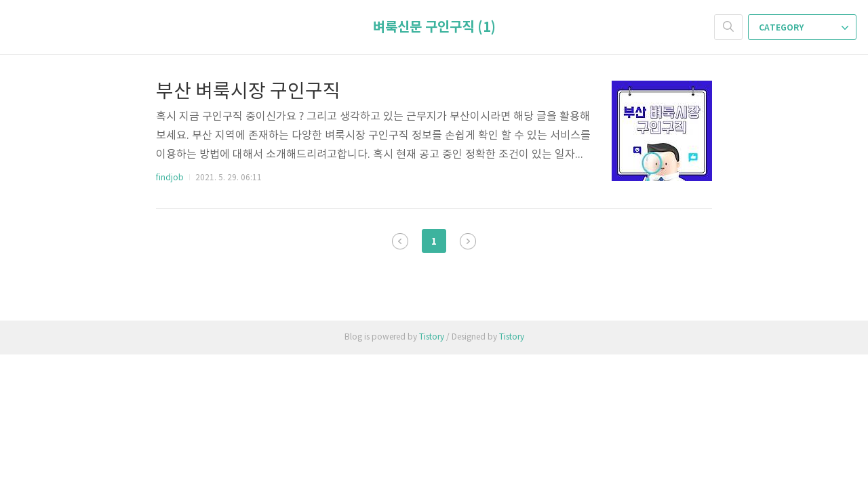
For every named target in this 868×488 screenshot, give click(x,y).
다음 (468, 241)
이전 (400, 241)
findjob (170, 178)
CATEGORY (804, 28)
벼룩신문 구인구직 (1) (434, 28)
